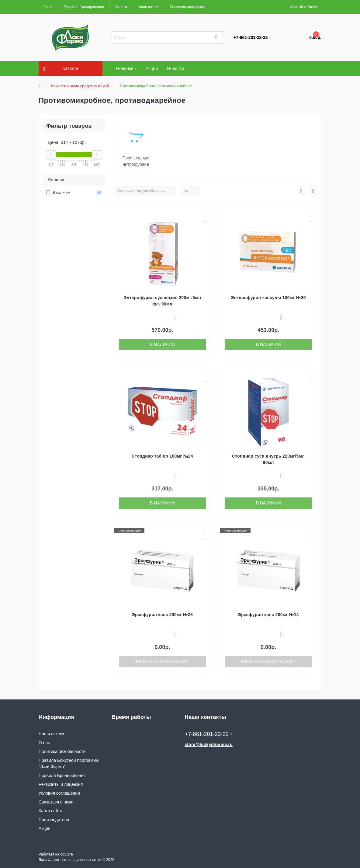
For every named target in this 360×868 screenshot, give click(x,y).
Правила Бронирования (84, 7)
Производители (54, 820)
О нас (48, 7)
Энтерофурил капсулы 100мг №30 (268, 298)
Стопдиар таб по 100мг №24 (162, 456)
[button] (304, 7)
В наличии (162, 344)
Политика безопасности (62, 751)
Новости (176, 68)
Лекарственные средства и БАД (80, 86)
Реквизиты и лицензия (61, 784)
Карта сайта (50, 811)
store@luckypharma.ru (209, 744)
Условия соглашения (59, 793)
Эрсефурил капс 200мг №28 (162, 615)
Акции (152, 68)
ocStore (66, 854)
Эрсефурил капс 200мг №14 (268, 615)
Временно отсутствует (162, 661)
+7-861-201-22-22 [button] (208, 734)
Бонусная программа (188, 7)
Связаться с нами (56, 802)
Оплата (121, 7)
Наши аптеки (148, 7)
